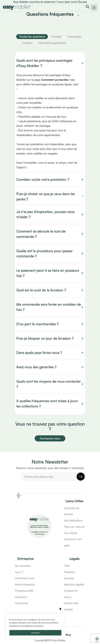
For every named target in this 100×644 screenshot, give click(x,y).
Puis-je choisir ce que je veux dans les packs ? (46, 196)
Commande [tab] (74, 37)
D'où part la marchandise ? (37, 324)
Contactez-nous (25, 578)
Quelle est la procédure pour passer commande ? (44, 254)
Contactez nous (50, 438)
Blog (68, 635)
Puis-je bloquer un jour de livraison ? (45, 338)
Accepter (35, 633)
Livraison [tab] (27, 43)
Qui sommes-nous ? (23, 569)
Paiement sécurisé (70, 575)
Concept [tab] (56, 37)
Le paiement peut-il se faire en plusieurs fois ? (48, 273)
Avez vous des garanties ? (36, 367)
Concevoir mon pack (73, 542)
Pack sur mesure (74, 527)
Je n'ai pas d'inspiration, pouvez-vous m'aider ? (45, 214)
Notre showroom (25, 584)
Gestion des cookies (71, 606)
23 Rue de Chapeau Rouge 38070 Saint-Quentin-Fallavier (39, 526)
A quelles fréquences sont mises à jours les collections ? (47, 403)
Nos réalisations (73, 520)
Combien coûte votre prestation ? (43, 179)
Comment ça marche (72, 511)
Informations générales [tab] (52, 43)
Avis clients (71, 533)
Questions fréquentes (22, 600)
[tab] (32, 37)
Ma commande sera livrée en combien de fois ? (49, 307)
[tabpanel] (50, 233)
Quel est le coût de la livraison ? (41, 290)
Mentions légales (74, 584)
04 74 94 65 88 (39, 534)
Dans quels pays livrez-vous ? (39, 353)
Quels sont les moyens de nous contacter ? (49, 384)
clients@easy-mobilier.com (39, 532)
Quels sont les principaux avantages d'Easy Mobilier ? (44, 63)
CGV (67, 566)
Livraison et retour (71, 594)
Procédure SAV (24, 591)
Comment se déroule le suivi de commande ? (41, 234)
